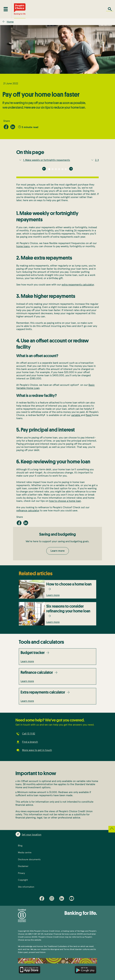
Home (10, 22)
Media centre (25, 853)
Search (110, 9)
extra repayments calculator (78, 285)
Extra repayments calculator (43, 692)
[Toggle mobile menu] (6, 9)
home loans (23, 246)
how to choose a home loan (65, 501)
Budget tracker (33, 653)
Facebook (43, 899)
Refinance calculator (37, 672)
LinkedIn (62, 899)
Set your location (32, 835)
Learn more (58, 551)
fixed (89, 415)
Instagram (53, 899)
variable (76, 415)
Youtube (72, 899)
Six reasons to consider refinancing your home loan (68, 609)
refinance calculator (28, 511)
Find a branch (30, 742)
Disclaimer (23, 866)
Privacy (21, 873)
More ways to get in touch (37, 750)
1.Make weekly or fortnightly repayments (47, 160)
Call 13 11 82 (29, 734)
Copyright (23, 880)
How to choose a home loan (69, 584)
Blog (20, 846)
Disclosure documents (29, 860)
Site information (26, 887)
